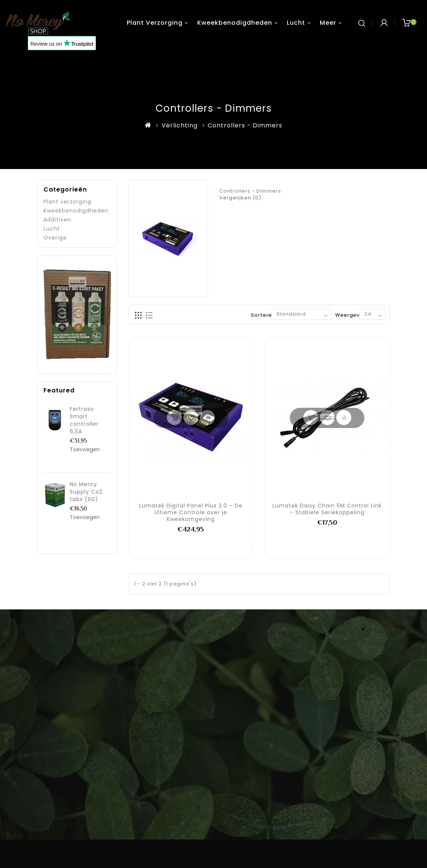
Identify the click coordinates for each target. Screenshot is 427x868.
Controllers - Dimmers (245, 125)
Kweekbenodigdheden (235, 23)
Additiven (57, 220)
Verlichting (180, 125)
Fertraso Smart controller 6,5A (84, 420)
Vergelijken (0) (240, 198)
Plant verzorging (155, 23)
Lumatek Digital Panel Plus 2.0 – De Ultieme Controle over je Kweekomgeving (191, 512)
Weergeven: (351, 315)
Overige (55, 238)
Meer (328, 23)
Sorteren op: (268, 315)
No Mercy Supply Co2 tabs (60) (86, 492)
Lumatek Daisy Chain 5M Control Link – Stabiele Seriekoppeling (327, 509)
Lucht (296, 23)
